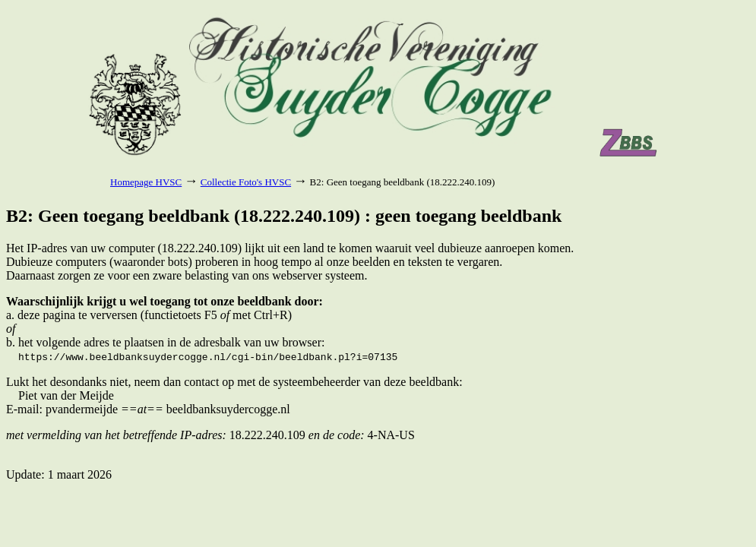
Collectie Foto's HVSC (246, 182)
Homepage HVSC (146, 182)
